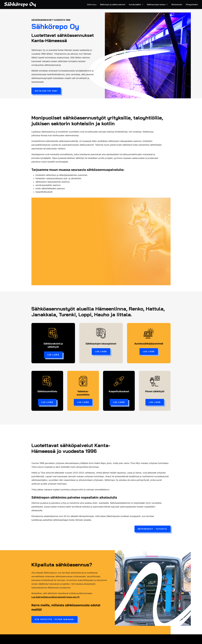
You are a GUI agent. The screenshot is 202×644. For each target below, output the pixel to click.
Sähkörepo (92, 5)
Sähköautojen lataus (156, 5)
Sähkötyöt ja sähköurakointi (113, 5)
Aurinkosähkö (135, 5)
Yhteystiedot (192, 5)
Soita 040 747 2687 (46, 91)
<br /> (101, 243)
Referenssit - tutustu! (153, 529)
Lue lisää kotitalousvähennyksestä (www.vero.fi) (55, 597)
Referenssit (177, 5)
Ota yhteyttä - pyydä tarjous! (54, 619)
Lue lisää (53, 355)
